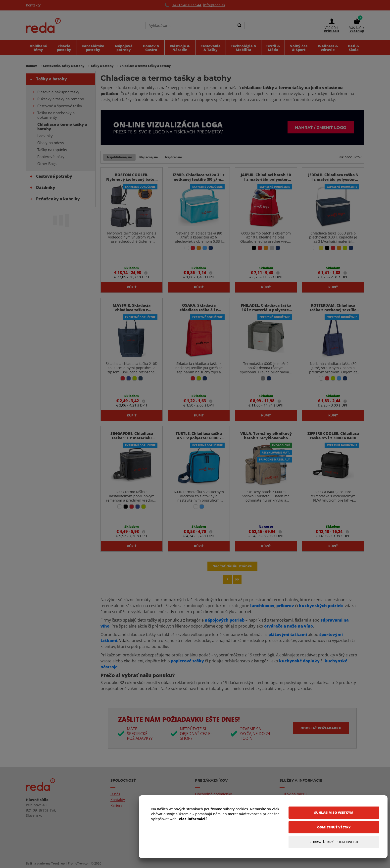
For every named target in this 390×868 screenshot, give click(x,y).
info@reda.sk (214, 5)
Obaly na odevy (51, 143)
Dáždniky (46, 187)
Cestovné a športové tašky (60, 106)
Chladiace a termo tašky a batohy (62, 126)
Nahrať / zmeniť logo (321, 127)
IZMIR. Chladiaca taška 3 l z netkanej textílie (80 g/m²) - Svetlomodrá (199, 179)
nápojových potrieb (224, 620)
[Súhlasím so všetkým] (334, 813)
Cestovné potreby (54, 176)
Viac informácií (193, 819)
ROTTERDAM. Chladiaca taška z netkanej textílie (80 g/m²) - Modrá (333, 310)
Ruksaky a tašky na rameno (61, 99)
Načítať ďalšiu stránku (232, 566)
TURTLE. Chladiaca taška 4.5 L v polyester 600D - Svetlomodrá (199, 438)
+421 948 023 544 (187, 5)
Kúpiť (132, 287)
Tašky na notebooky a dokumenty (56, 115)
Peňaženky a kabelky (58, 199)
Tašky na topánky (52, 150)
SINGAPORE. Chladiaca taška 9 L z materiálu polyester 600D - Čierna (132, 438)
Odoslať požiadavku (321, 728)
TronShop (58, 863)
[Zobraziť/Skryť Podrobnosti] (334, 842)
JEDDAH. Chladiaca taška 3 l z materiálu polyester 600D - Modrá (333, 179)
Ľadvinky (45, 136)
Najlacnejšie (148, 157)
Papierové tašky (51, 157)
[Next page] (227, 579)
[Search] (240, 25)
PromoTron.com (79, 863)
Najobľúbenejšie (119, 157)
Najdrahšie (173, 157)
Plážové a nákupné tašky (58, 92)
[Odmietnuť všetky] (334, 827)
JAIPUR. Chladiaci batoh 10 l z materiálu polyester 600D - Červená (266, 179)
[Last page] (237, 579)
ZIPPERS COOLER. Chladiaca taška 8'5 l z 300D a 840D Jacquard (333, 438)
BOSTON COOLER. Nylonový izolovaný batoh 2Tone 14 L (132, 179)
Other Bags (47, 164)
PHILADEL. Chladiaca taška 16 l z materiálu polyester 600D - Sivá (266, 310)
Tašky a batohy (51, 79)
